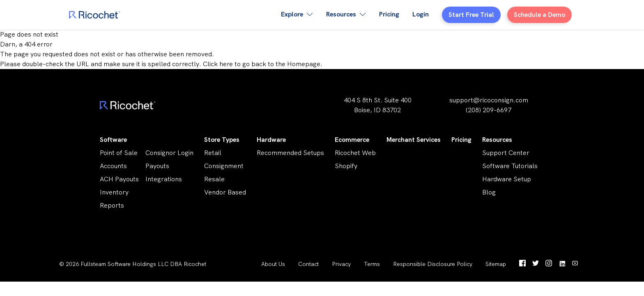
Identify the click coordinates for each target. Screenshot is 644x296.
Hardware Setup (507, 179)
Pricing (389, 14)
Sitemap (496, 264)
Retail (213, 153)
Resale (214, 179)
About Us (273, 264)
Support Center (506, 153)
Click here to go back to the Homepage (262, 64)
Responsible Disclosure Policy (433, 264)
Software (113, 140)
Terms (372, 264)
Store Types (222, 140)
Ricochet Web (355, 153)
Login (421, 14)
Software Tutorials (510, 166)
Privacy (341, 264)
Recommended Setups (290, 153)
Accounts (113, 166)
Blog (489, 192)
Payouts (157, 166)
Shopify (346, 166)
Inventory (114, 192)
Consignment (224, 166)
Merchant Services (414, 140)
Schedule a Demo (539, 15)
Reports (112, 205)
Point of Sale (119, 153)
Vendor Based (225, 192)
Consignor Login (169, 153)
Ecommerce (352, 140)
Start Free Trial (471, 15)
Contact (308, 264)
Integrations (164, 179)
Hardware (271, 140)
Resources (497, 140)
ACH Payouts (119, 179)
